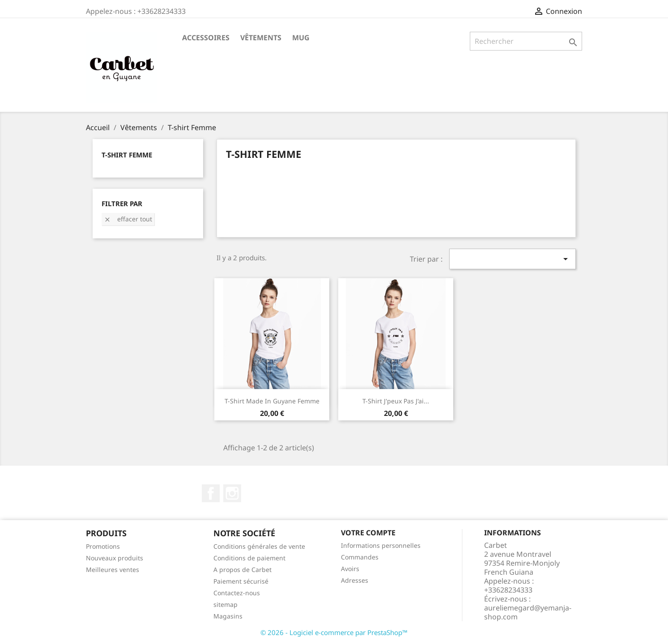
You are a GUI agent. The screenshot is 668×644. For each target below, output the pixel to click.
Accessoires (206, 38)
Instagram (232, 493)
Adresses (355, 580)
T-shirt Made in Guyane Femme (272, 401)
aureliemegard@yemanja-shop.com (528, 612)
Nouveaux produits (115, 558)
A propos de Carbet (243, 570)
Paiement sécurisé (241, 581)
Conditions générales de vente (259, 546)
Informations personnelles (381, 545)
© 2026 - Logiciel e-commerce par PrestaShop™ (334, 632)
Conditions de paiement (249, 558)
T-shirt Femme (127, 155)
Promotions (103, 546)
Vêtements (261, 38)
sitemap (226, 604)
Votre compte (368, 533)
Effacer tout (128, 219)
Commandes (360, 557)
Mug (301, 38)
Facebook (211, 493)
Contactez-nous (237, 593)
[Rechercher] (526, 41)
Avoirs (350, 569)
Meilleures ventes (113, 570)
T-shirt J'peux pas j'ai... (396, 401)
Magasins (228, 616)
